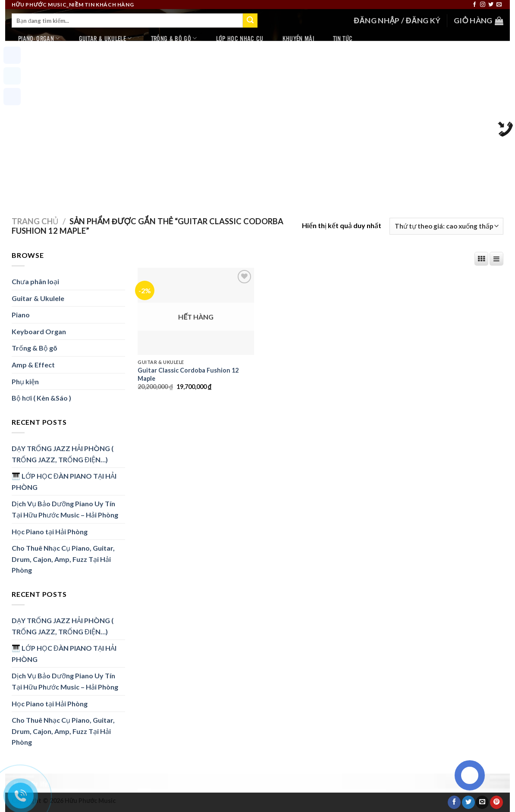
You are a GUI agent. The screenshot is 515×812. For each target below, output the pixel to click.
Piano (21, 315)
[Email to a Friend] (482, 802)
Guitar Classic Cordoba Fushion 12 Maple (188, 374)
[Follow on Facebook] (474, 5)
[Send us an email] (499, 5)
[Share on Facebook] (454, 802)
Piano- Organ (39, 38)
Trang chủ (35, 221)
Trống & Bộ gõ (174, 38)
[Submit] (250, 21)
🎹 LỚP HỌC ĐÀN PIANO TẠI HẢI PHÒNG (64, 481)
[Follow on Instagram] (483, 5)
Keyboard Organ (39, 331)
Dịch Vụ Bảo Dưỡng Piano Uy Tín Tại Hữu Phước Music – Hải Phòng (65, 509)
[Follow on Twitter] (491, 5)
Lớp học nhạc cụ (240, 38)
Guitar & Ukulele (105, 38)
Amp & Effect (33, 365)
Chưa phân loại (35, 281)
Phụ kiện (25, 381)
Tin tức (343, 38)
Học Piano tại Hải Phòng (50, 531)
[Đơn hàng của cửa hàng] (446, 226)
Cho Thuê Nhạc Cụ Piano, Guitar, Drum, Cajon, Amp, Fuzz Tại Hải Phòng (63, 559)
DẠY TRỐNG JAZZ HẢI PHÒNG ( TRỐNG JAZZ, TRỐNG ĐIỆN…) (63, 454)
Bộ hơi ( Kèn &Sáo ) (41, 398)
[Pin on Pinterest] (496, 802)
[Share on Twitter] (468, 802)
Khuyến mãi (298, 38)
